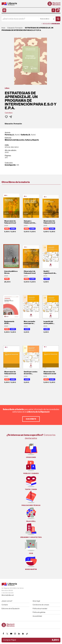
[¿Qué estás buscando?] (20, 19)
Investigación (10, 165)
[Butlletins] (23, 634)
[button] (58, 10)
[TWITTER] (7, 634)
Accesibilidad (37, 616)
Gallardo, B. (26, 135)
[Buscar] (58, 19)
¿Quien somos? (7, 601)
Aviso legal (36, 601)
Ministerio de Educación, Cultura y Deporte (22, 140)
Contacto (5, 605)
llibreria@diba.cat (8, 595)
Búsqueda (51, 24)
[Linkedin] (19, 634)
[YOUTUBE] (11, 634)
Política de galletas (39, 612)
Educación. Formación (13, 124)
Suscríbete (31, 419)
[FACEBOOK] (3, 634)
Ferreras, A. (9, 135)
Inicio (3, 28)
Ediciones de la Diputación (11, 609)
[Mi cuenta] (53, 10)
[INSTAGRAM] (15, 634)
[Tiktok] (27, 634)
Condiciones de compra (41, 605)
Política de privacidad (40, 609)
